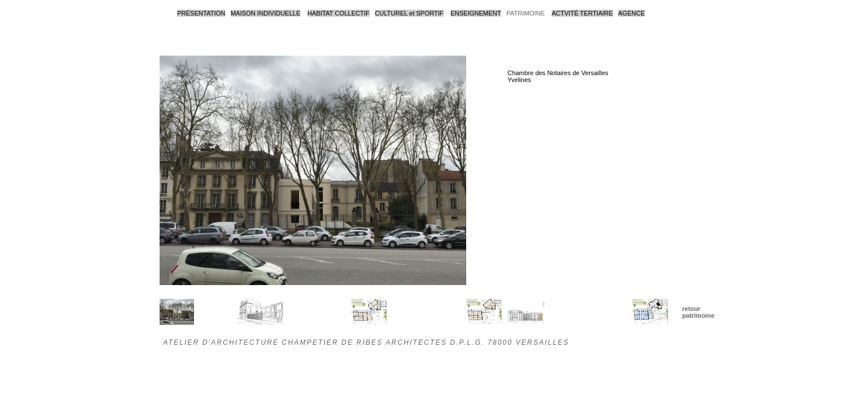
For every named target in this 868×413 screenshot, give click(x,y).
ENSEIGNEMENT (476, 13)
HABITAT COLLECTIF (339, 13)
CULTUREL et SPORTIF (409, 13)
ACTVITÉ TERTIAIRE (582, 13)
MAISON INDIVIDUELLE (266, 13)
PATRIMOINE (526, 13)
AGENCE (631, 13)
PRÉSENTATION (201, 13)
